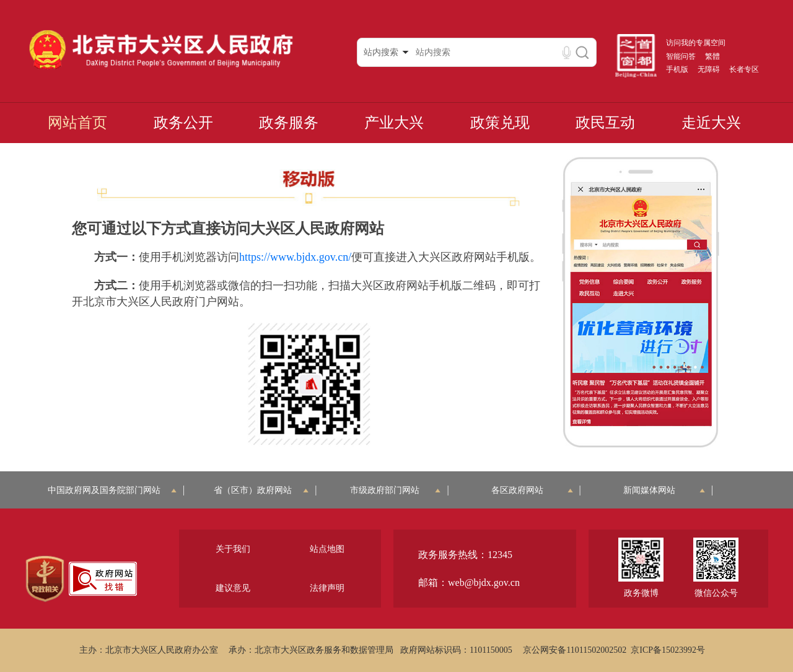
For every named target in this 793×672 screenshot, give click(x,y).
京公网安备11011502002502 (575, 650)
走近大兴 (711, 123)
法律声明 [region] (327, 588)
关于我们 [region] (233, 549)
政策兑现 (500, 123)
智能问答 (681, 56)
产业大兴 (394, 123)
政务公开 (183, 123)
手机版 (677, 69)
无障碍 (709, 69)
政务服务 (289, 123)
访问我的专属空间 (696, 43)
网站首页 (77, 123)
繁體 (712, 56)
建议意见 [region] (233, 588)
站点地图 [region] (327, 549)
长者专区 (744, 69)
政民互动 (605, 123)
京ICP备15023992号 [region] (668, 650)
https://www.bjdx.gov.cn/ (295, 257)
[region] (45, 579)
